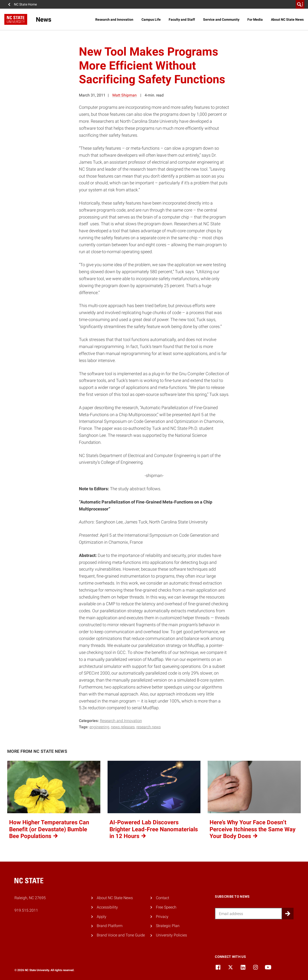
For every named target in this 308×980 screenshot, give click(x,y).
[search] (300, 4)
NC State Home (25, 4)
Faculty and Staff (182, 19)
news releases (123, 727)
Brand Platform (110, 926)
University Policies (171, 935)
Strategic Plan (168, 926)
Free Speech (166, 907)
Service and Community (221, 19)
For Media (255, 19)
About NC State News (287, 19)
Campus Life (151, 19)
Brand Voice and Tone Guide (121, 935)
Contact (163, 898)
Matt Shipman (125, 95)
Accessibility (107, 907)
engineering (99, 727)
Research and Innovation (114, 19)
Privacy (162, 917)
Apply (102, 917)
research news (149, 727)
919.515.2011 (26, 910)
